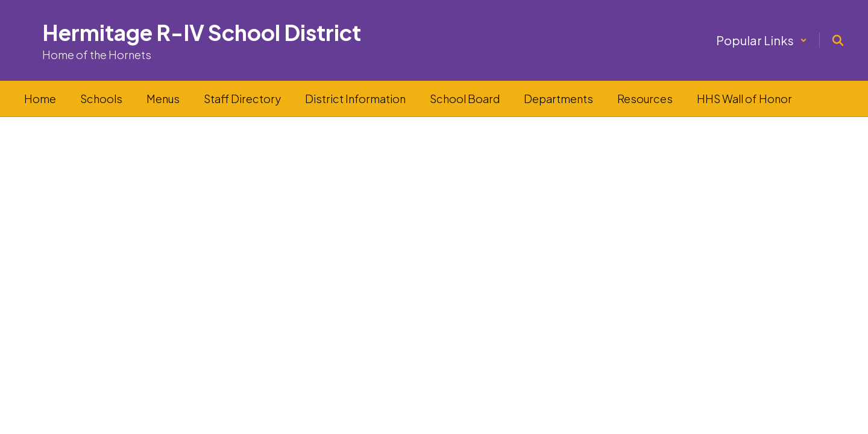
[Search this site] (838, 40)
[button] (762, 40)
